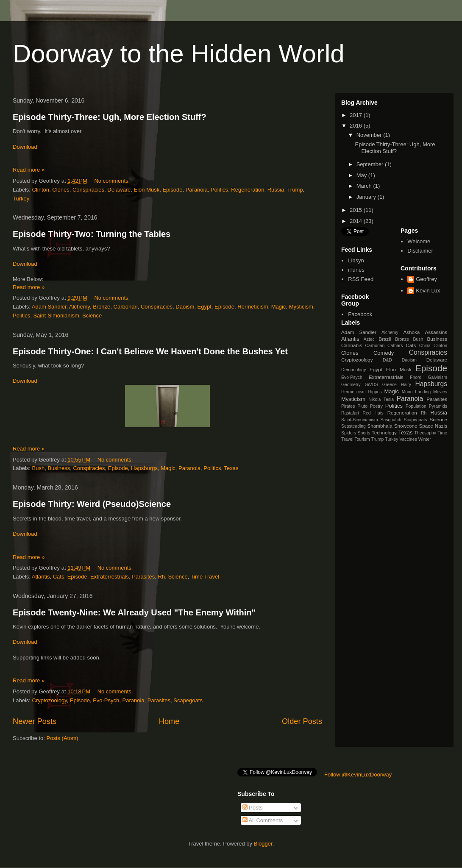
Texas (231, 468)
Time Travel (205, 577)
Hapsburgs (144, 468)
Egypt (205, 307)
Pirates (348, 406)
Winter (425, 439)
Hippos (375, 392)
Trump (295, 190)
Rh (162, 577)
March (365, 186)
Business (59, 468)
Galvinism (437, 377)
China (425, 346)
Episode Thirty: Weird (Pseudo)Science (92, 504)
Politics (219, 190)
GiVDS (371, 385)
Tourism (362, 439)
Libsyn (356, 260)
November (370, 135)
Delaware (119, 190)
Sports (364, 433)
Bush (39, 468)
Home (169, 721)
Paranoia (197, 190)
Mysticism (301, 307)
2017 (357, 115)
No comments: (113, 181)
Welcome (419, 241)
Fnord (416, 377)
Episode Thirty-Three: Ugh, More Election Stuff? (110, 117)
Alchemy (79, 307)
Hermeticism (253, 307)
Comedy (384, 353)
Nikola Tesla (381, 399)
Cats (59, 577)
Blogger (263, 844)
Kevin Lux (428, 291)
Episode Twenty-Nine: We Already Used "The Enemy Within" (134, 612)
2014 (357, 221)
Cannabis (352, 345)
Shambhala (380, 426)
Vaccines (408, 439)
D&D (387, 360)
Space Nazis (433, 426)
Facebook (360, 314)
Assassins (436, 332)
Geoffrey (426, 279)
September (371, 164)
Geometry (351, 385)
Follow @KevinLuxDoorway (358, 775)
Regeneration (248, 190)
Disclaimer (420, 251)
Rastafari (350, 413)
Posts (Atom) (63, 738)
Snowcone (406, 426)
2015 (357, 210)
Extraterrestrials (110, 577)
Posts (253, 808)
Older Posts (302, 721)
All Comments (263, 820)
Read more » (29, 170)
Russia (276, 190)
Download (25, 147)
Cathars (395, 346)
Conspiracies (88, 190)
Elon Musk (147, 190)
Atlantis (41, 577)
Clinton (41, 190)
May (362, 175)
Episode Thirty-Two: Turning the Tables (92, 234)
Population (416, 406)
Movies (440, 392)
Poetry (376, 406)
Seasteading (353, 426)
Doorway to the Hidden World (179, 54)
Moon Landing (416, 392)
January (367, 197)
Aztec (369, 339)
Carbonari (126, 307)
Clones (61, 190)
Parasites (143, 577)
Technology (384, 433)
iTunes (356, 270)
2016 (357, 126)
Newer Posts (35, 721)
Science (92, 316)
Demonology (353, 370)
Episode (172, 190)
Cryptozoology (50, 700)
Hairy (406, 385)
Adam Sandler (49, 307)
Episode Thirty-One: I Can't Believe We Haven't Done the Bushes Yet (150, 351)
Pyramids (438, 406)
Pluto (362, 406)
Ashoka (411, 332)
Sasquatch (391, 420)
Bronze (102, 307)
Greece (390, 385)
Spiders (349, 433)
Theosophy (425, 433)
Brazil (385, 339)
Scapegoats (188, 700)
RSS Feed (361, 279)
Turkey (21, 199)
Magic (279, 307)
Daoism (185, 307)
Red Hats (373, 413)
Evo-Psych (106, 700)
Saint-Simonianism (56, 316)
